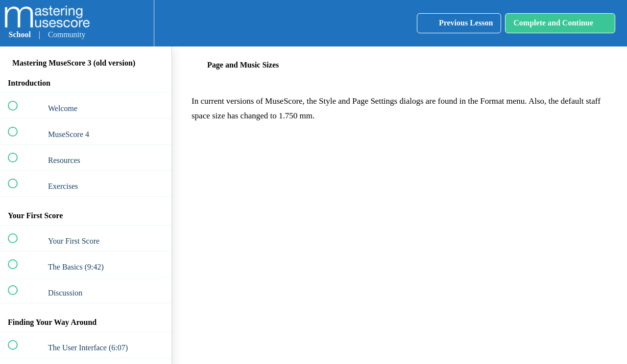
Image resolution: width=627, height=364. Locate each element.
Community (67, 34)
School (20, 34)
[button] (106, 23)
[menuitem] (136, 23)
